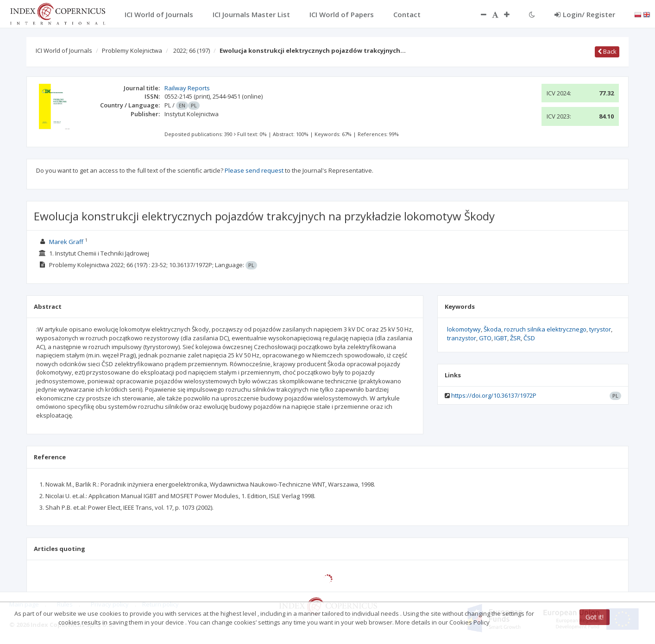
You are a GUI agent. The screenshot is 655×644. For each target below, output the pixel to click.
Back (607, 51)
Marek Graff (66, 242)
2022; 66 (192, 50)
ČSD (529, 338)
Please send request (254, 170)
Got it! (595, 617)
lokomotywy (464, 329)
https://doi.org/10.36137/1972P (494, 395)
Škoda (492, 329)
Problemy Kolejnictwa (132, 50)
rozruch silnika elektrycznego (545, 329)
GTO (485, 338)
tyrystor (600, 329)
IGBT (501, 338)
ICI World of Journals (64, 50)
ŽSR (515, 338)
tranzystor (462, 338)
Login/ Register (585, 14)
